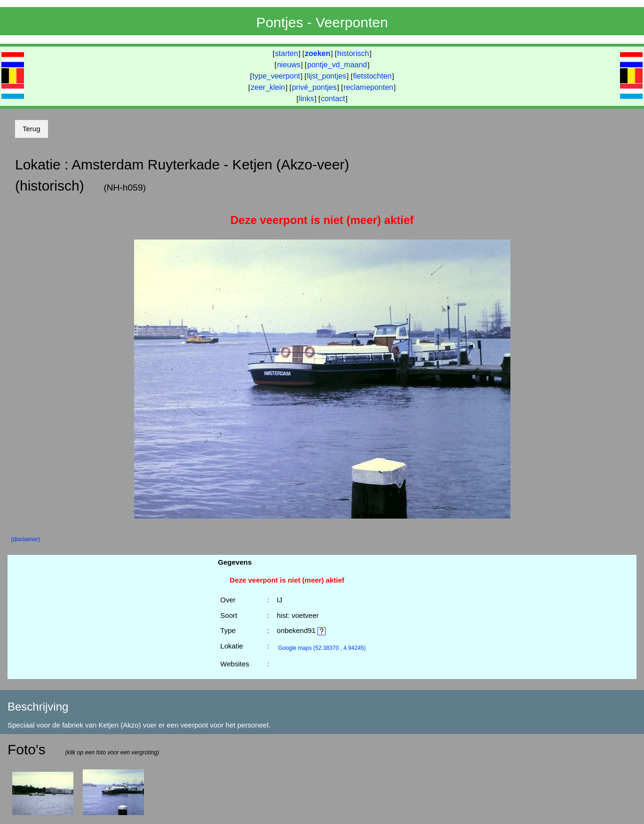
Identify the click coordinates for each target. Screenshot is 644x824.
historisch (353, 53)
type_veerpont (276, 76)
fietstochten (373, 76)
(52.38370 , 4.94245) (322, 648)
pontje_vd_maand (337, 65)
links (306, 99)
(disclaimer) (25, 539)
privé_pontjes (314, 87)
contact (333, 99)
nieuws (289, 65)
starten (287, 53)
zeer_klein (268, 87)
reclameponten (368, 87)
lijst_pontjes (326, 76)
